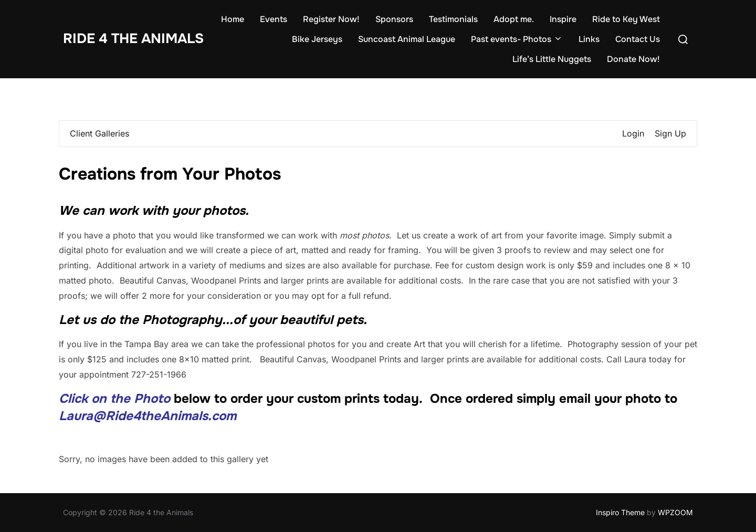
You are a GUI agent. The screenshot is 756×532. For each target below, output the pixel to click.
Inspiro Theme (620, 512)
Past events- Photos (517, 39)
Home (233, 19)
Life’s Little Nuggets (552, 59)
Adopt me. (514, 19)
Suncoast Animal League (407, 39)
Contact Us (638, 39)
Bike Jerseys (317, 39)
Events (274, 19)
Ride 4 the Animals (133, 39)
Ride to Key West (626, 19)
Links (589, 39)
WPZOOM (675, 512)
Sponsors (394, 19)
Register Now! (331, 19)
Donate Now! (633, 59)
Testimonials (453, 19)
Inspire (563, 19)
